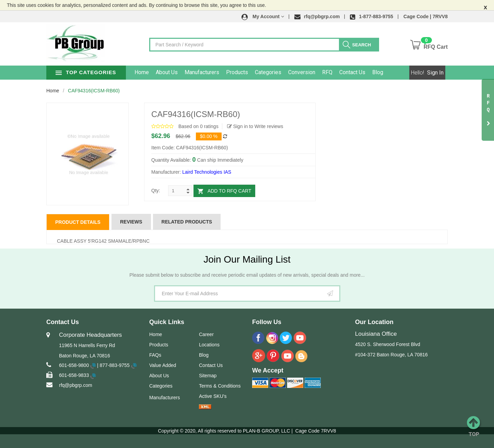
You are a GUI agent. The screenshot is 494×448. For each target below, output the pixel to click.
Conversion (315, 72)
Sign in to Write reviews (255, 126)
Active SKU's (213, 396)
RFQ (340, 72)
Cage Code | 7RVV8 (426, 16)
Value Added (163, 365)
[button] (263, 16)
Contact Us (365, 72)
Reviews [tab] (131, 222)
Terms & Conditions (220, 386)
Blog (391, 72)
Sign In (435, 73)
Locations (209, 345)
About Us (180, 72)
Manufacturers (215, 72)
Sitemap (208, 376)
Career (206, 334)
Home (155, 72)
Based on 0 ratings (198, 126)
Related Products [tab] (187, 222)
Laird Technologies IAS (207, 172)
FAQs (155, 355)
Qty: (156, 191)
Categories (281, 72)
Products (250, 72)
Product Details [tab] (78, 222)
